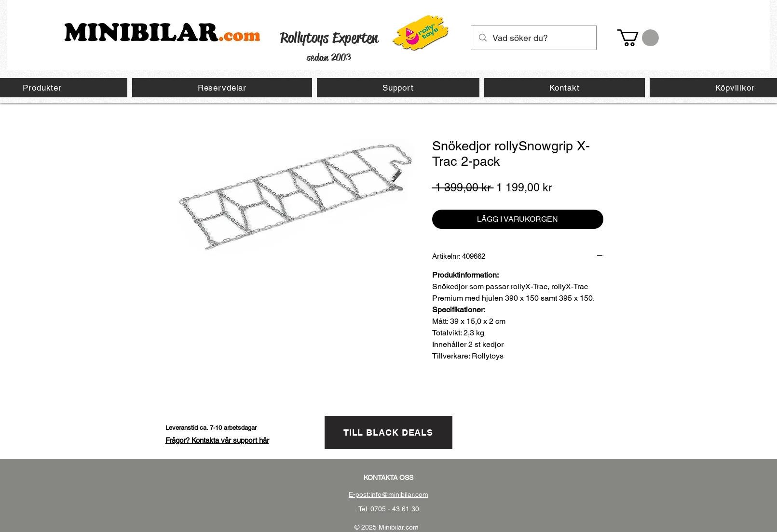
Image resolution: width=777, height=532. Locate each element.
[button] (638, 38)
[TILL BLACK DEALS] (388, 432)
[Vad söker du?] (534, 38)
